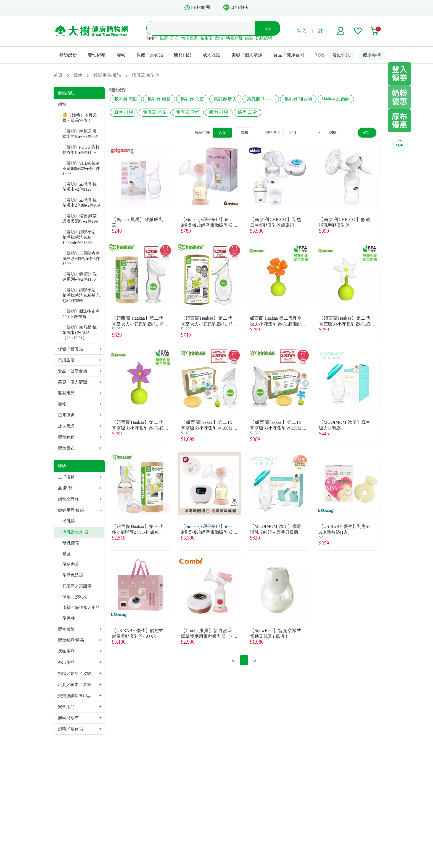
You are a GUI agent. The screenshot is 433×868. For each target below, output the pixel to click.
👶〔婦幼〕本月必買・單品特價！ (80, 118)
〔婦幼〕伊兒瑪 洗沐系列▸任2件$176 (80, 277)
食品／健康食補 (289, 55)
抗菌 (164, 38)
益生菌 (206, 38)
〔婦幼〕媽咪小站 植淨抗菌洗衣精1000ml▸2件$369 (79, 237)
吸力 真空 (247, 112)
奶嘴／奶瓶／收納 (75, 674)
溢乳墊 (69, 521)
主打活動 (66, 477)
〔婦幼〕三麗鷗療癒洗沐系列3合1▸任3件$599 (81, 258)
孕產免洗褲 (73, 575)
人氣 (222, 132)
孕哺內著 (71, 564)
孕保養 (69, 618)
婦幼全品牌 (68, 499)
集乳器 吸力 (225, 99)
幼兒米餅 (234, 38)
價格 (244, 132)
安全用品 (66, 707)
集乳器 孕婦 (188, 112)
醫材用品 (183, 55)
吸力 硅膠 (219, 112)
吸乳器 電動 (126, 99)
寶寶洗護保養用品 (75, 696)
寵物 (320, 55)
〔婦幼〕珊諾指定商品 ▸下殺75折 (81, 314)
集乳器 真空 (192, 99)
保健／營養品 (150, 55)
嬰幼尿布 (97, 55)
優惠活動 (66, 93)
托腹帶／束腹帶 (77, 586)
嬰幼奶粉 (68, 55)
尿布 (175, 38)
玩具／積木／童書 (75, 685)
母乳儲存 (71, 543)
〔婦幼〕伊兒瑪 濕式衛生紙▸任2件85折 (81, 134)
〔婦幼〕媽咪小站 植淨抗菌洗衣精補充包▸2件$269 (81, 295)
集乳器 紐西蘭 (298, 99)
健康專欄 (372, 55)
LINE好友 (236, 7)
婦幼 (121, 55)
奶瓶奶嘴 (264, 38)
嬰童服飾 (66, 629)
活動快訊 (341, 55)
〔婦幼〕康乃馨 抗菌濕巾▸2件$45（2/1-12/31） (80, 333)
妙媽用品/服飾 (71, 510)
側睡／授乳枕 (75, 597)
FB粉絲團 (197, 8)
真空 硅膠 (124, 112)
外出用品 (66, 662)
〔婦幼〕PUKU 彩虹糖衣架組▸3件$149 (81, 150)
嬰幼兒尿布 (68, 718)
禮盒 (67, 554)
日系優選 (66, 415)
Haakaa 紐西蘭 (336, 99)
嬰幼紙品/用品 (71, 640)
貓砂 (249, 38)
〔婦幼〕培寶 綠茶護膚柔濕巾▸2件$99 (80, 219)
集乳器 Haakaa (261, 99)
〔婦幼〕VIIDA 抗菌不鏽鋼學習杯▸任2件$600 (81, 168)
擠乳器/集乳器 (75, 532)
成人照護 (212, 55)
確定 (367, 132)
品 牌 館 (65, 488)
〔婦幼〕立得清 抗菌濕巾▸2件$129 (80, 187)
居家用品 (66, 651)
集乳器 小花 (155, 112)
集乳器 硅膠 (159, 99)
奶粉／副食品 (70, 729)
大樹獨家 (189, 38)
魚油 (219, 38)
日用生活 (66, 360)
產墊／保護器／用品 (81, 607)
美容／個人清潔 (247, 55)
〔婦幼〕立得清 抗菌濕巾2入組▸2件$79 (81, 203)
